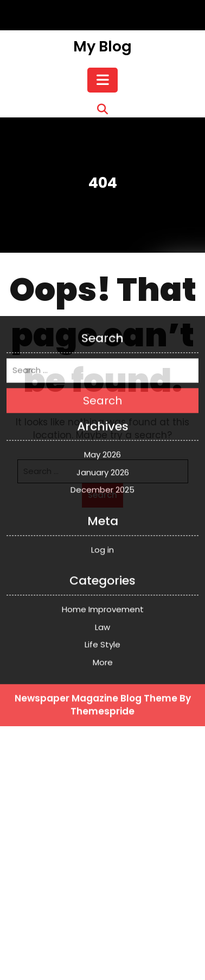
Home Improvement (103, 522)
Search (102, 313)
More (103, 574)
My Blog (102, 46)
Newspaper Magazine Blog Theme (96, 611)
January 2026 (103, 385)
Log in (102, 462)
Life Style (102, 557)
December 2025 (102, 402)
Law (102, 539)
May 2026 (102, 367)
